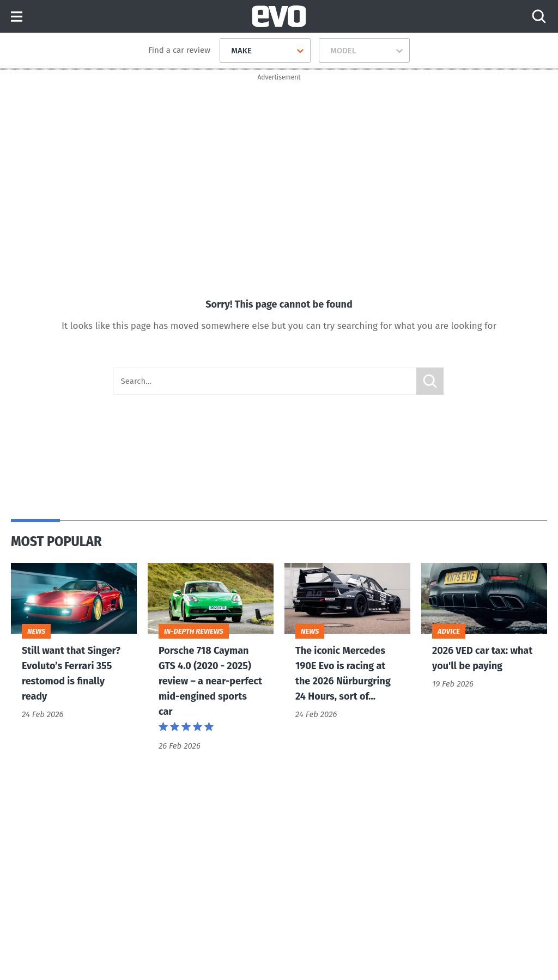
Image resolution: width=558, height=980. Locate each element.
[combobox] (227, 51)
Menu (17, 17)
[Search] (539, 16)
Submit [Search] (430, 381)
